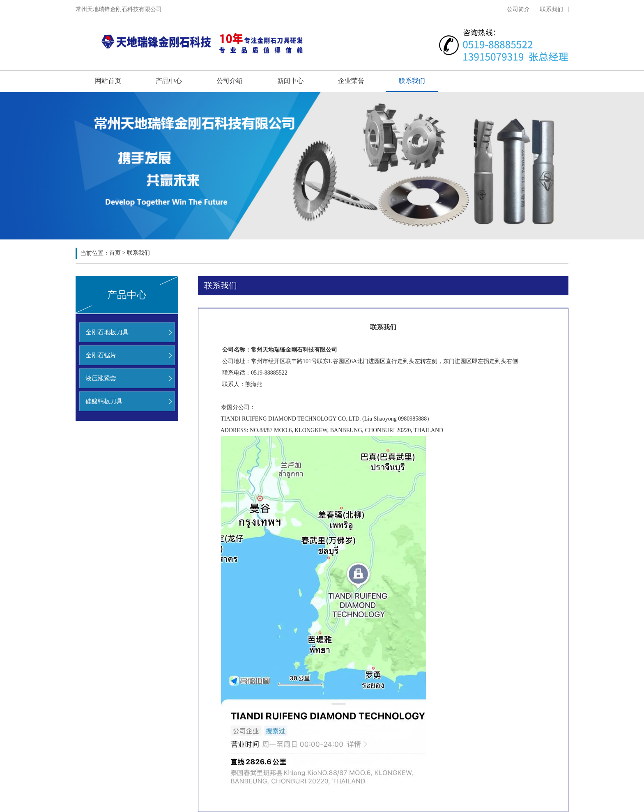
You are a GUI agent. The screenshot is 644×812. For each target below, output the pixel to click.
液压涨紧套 (101, 378)
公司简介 (518, 9)
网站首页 (108, 81)
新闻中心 (290, 81)
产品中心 (169, 81)
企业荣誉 (351, 81)
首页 (115, 253)
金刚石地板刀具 (107, 332)
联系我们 (552, 9)
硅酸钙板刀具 (104, 401)
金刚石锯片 (101, 355)
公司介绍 (230, 81)
